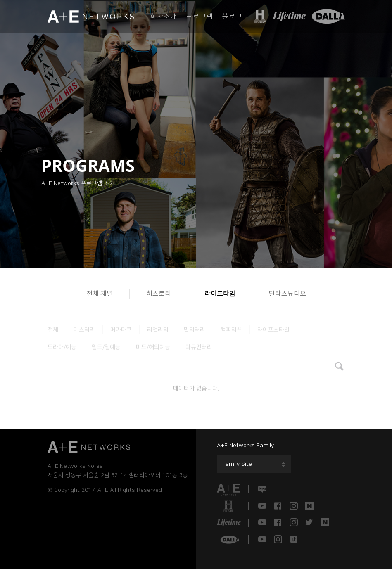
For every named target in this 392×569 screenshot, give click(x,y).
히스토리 (159, 294)
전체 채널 (100, 294)
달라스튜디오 (287, 294)
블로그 (233, 16)
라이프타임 (220, 294)
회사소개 (164, 16)
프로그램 (200, 16)
